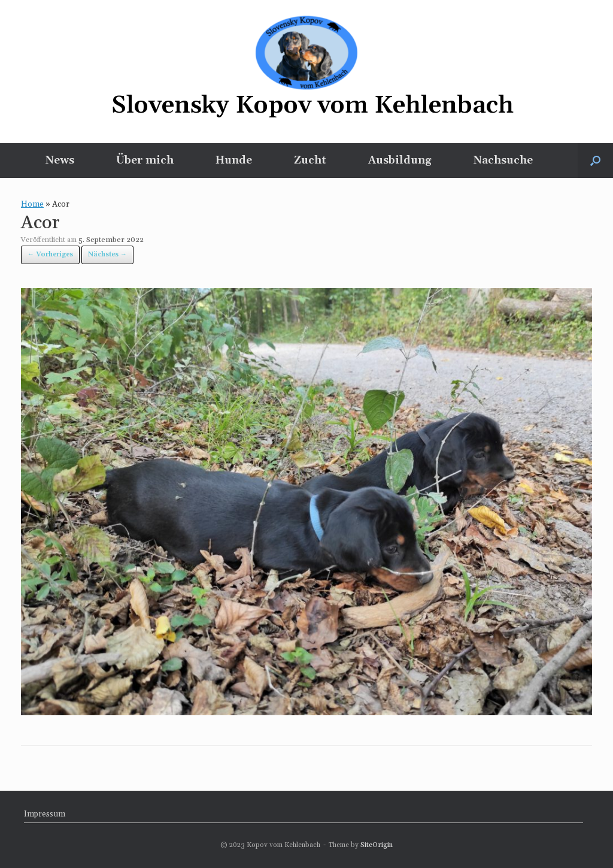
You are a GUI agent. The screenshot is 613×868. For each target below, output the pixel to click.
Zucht (310, 160)
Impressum (45, 814)
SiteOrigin (377, 845)
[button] (595, 161)
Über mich (145, 160)
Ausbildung (400, 160)
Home (32, 204)
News (60, 160)
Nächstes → (107, 255)
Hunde (234, 160)
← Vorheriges (50, 255)
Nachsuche (503, 160)
